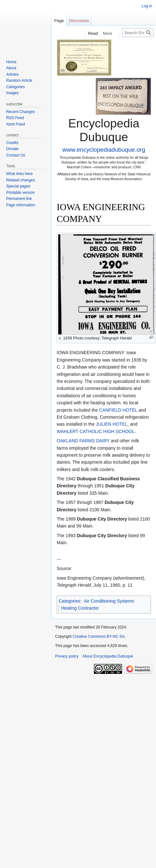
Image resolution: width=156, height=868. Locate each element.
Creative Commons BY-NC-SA (99, 636)
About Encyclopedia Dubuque (108, 656)
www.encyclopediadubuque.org (104, 150)
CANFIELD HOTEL (118, 410)
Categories (70, 601)
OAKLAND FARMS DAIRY (83, 441)
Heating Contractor (80, 608)
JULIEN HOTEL (112, 424)
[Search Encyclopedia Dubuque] (138, 33)
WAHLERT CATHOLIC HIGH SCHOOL (96, 431)
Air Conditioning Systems (109, 601)
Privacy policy (67, 656)
